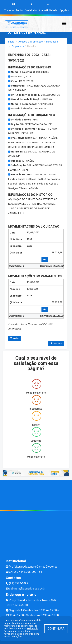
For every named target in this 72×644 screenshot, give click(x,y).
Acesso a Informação (31, 42)
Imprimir (56, 344)
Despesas (52, 42)
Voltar (15, 338)
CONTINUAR (56, 629)
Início (11, 42)
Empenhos (18, 46)
